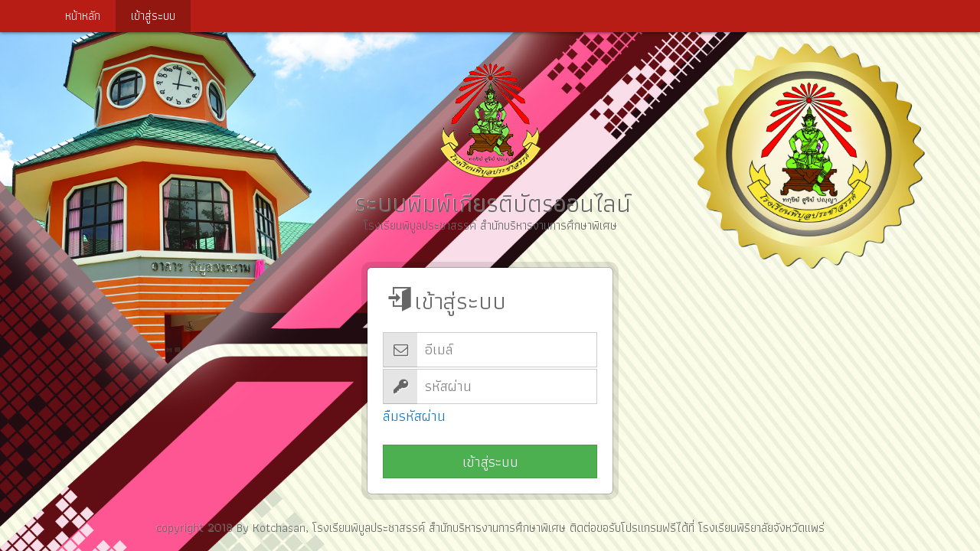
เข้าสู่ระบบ (490, 462)
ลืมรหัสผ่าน (414, 417)
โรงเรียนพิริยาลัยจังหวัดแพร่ (761, 528)
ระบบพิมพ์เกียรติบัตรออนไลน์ (490, 139)
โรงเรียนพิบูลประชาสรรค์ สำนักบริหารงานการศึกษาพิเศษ (439, 528)
